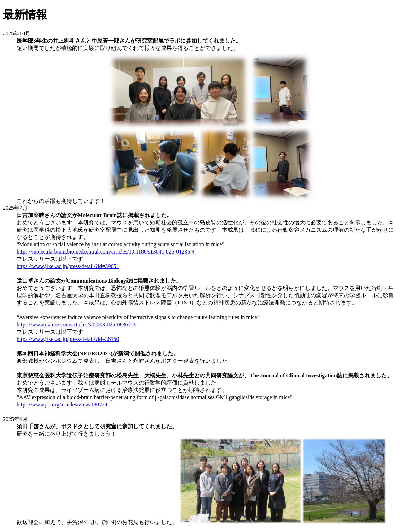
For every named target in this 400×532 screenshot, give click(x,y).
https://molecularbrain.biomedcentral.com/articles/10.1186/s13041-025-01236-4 (106, 252)
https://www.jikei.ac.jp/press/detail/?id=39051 (68, 266)
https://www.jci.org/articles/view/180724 (63, 405)
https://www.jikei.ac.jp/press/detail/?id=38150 (68, 339)
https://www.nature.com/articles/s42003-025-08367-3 (76, 324)
